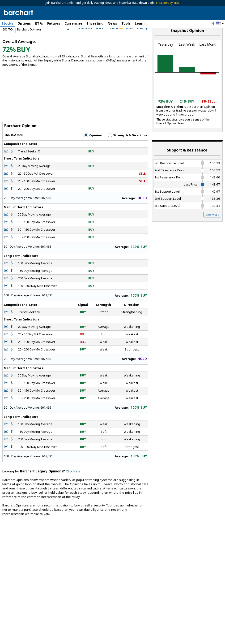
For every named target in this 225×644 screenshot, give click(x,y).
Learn (140, 23)
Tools (126, 23)
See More (212, 226)
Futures (54, 23)
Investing (95, 23)
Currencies (74, 23)
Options (24, 23)
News (112, 23)
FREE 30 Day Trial (168, 3)
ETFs (39, 23)
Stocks (7, 23)
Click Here (73, 483)
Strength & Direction (127, 147)
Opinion (93, 147)
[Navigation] (43, 41)
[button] (220, 24)
